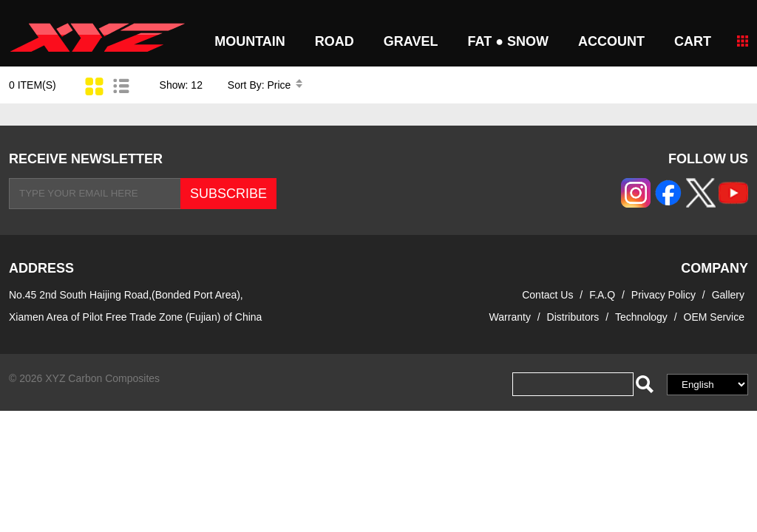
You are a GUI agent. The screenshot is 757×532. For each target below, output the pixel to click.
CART (693, 41)
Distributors (573, 317)
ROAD (335, 41)
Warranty (510, 317)
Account (611, 41)
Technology (641, 317)
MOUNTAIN (250, 41)
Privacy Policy (665, 295)
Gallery (728, 295)
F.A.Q (602, 295)
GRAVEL (411, 41)
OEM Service (714, 317)
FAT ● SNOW (508, 41)
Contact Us (547, 295)
